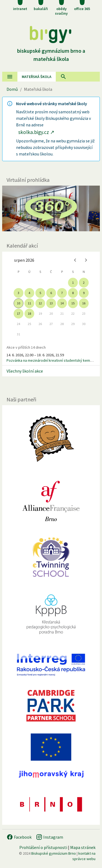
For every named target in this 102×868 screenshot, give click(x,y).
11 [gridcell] (29, 303)
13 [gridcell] (51, 303)
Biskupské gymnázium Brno (54, 853)
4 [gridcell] (29, 293)
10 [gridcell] (18, 303)
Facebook (19, 837)
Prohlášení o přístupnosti (43, 847)
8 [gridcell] (73, 293)
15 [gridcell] (73, 303)
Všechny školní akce (25, 371)
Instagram (50, 837)
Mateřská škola (37, 77)
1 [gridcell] (73, 282)
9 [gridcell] (84, 293)
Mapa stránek (83, 847)
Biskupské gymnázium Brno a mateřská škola (51, 51)
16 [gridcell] (84, 303)
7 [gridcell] (62, 293)
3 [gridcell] (18, 293)
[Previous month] (75, 260)
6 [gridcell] (51, 293)
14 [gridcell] (62, 303)
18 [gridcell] (29, 313)
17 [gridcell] (18, 313)
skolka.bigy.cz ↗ (36, 132)
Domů (12, 89)
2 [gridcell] (84, 282)
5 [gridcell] (40, 293)
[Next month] (86, 260)
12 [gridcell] (40, 303)
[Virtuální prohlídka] (51, 208)
